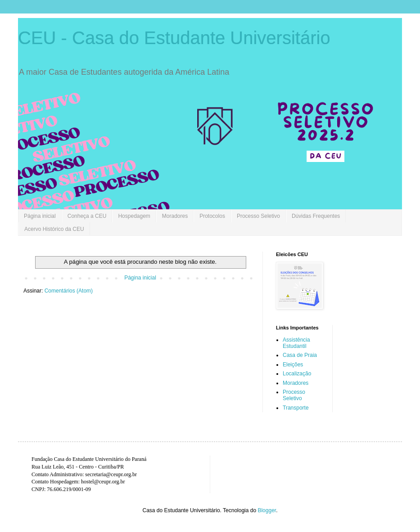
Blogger (267, 510)
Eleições (293, 365)
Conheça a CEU (87, 216)
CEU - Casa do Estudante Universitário (174, 38)
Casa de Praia (300, 355)
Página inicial (40, 216)
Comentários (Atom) (69, 291)
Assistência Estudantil (296, 343)
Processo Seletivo (258, 216)
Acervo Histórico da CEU (54, 229)
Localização (297, 374)
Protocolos (212, 216)
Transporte (296, 408)
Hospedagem (134, 216)
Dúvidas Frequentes (316, 216)
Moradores (175, 216)
